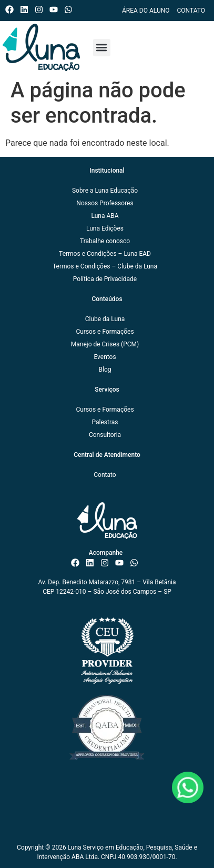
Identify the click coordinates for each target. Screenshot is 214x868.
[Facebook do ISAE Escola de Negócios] (12, 9)
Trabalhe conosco (105, 241)
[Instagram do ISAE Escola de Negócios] (41, 9)
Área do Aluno (146, 11)
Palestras (105, 422)
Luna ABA (105, 216)
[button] (102, 48)
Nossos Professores (105, 203)
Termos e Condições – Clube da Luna (105, 266)
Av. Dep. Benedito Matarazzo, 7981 (86, 582)
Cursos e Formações (105, 332)
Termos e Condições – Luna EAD (105, 254)
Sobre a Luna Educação (105, 191)
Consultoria (105, 435)
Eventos (105, 357)
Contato (191, 11)
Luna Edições (105, 228)
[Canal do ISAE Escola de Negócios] (56, 9)
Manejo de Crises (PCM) (105, 344)
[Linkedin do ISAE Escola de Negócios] (27, 9)
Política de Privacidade (105, 279)
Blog (105, 370)
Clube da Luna (105, 319)
